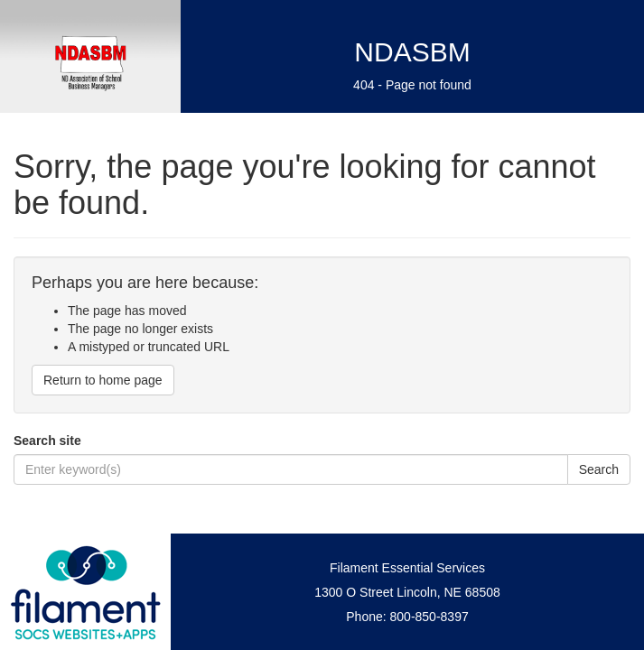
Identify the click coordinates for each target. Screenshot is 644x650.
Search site (47, 441)
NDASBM (412, 52)
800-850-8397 (429, 617)
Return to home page (103, 380)
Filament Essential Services (407, 568)
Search (599, 469)
